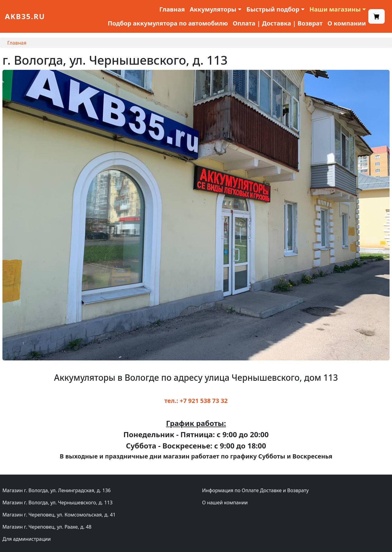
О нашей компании (225, 503)
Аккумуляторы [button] (213, 9)
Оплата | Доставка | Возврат (278, 23)
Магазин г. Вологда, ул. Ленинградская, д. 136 (57, 490)
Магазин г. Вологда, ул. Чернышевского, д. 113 (57, 503)
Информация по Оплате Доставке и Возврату (255, 490)
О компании (347, 23)
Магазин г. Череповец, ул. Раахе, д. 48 (47, 527)
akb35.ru (25, 16)
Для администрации (27, 539)
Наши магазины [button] (335, 9)
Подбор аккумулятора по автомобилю (168, 23)
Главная (172, 9)
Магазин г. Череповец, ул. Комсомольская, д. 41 (59, 515)
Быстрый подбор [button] (273, 9)
